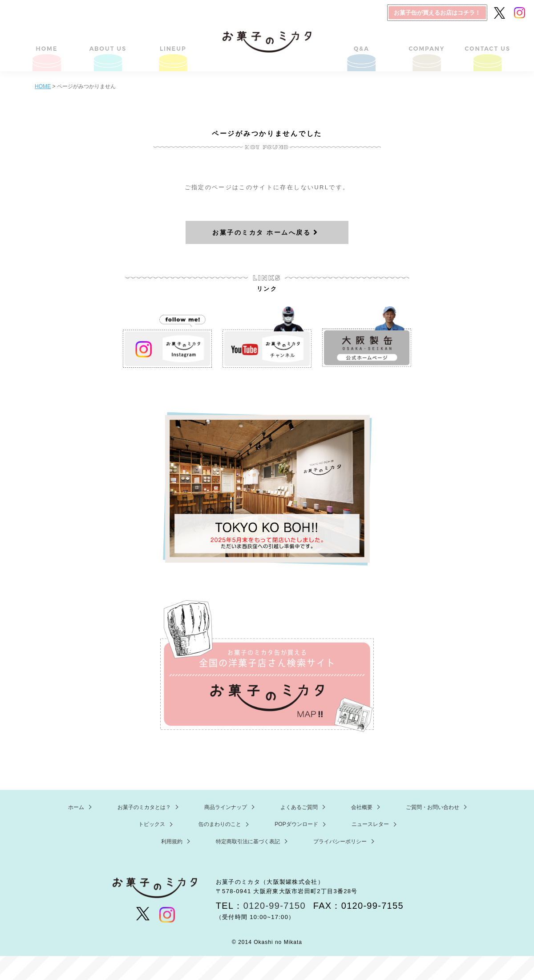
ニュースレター (370, 824)
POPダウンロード (296, 824)
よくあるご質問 (362, 46)
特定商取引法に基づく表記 (248, 842)
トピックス (152, 824)
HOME (47, 46)
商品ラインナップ (172, 46)
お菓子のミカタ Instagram (167, 337)
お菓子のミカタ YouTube (267, 337)
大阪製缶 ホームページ (367, 337)
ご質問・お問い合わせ (487, 46)
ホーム (76, 807)
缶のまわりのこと (220, 824)
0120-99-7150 (275, 906)
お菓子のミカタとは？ (109, 46)
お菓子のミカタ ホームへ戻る (261, 232)
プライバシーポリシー (340, 842)
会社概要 (425, 46)
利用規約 (172, 842)
